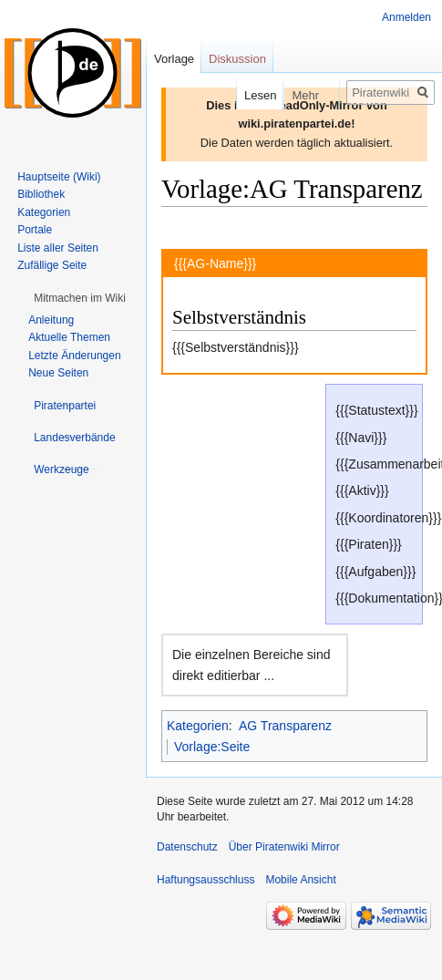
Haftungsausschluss (206, 880)
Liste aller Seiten (58, 248)
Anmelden (406, 17)
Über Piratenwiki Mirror (284, 847)
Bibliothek (41, 194)
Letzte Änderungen (74, 356)
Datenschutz (187, 847)
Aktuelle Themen (69, 337)
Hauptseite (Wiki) (59, 177)
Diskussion (237, 59)
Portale (35, 230)
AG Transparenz (285, 726)
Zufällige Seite (52, 265)
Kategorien (198, 726)
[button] (80, 298)
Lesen (248, 95)
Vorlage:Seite (212, 747)
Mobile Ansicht (300, 880)
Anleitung (51, 320)
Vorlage (174, 59)
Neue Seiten (58, 373)
